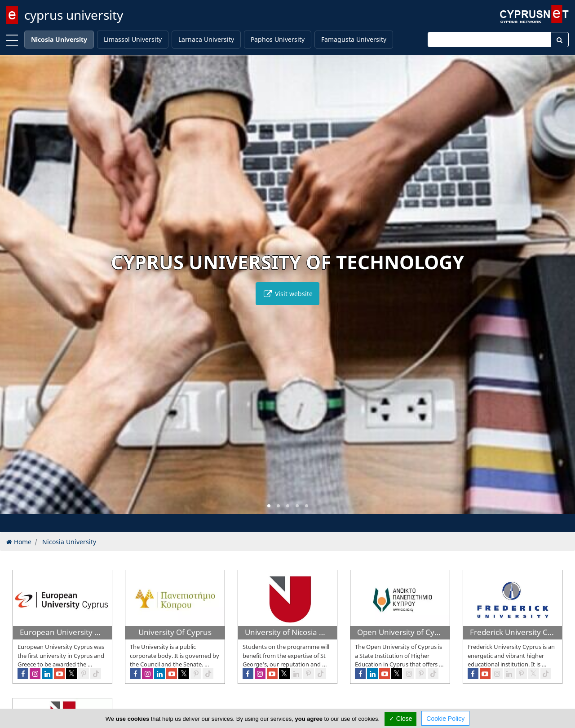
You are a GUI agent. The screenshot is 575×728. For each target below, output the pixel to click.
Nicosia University (59, 39)
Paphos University (278, 39)
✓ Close (401, 719)
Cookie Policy (445, 719)
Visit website (287, 294)
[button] (269, 506)
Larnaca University (206, 39)
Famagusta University (354, 39)
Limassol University (133, 39)
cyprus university (74, 15)
